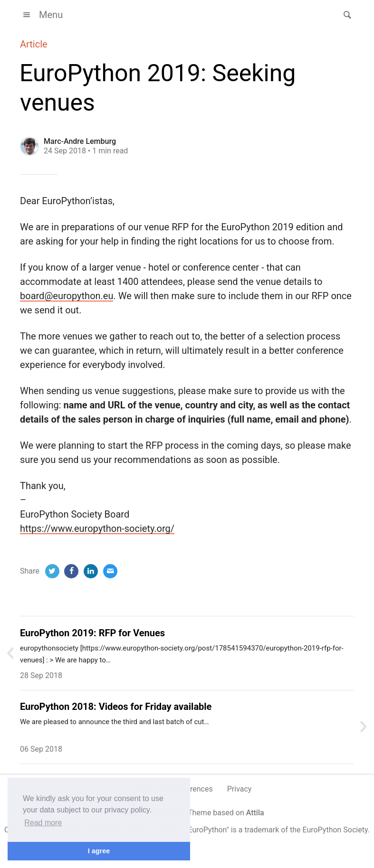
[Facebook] (71, 571)
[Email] (110, 571)
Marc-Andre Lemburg (80, 141)
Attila (255, 813)
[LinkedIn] (91, 571)
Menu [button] (41, 15)
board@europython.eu (67, 296)
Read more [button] (43, 823)
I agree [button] (99, 851)
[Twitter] (52, 571)
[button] (345, 15)
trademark (262, 830)
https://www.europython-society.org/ (97, 528)
